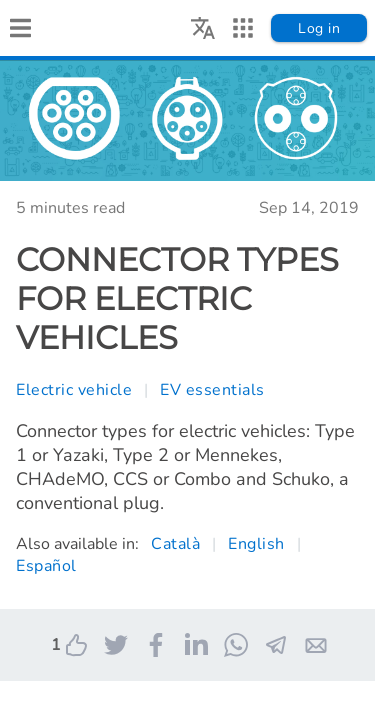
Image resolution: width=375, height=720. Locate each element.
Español (46, 566)
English (256, 544)
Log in (319, 28)
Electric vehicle (74, 390)
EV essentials (212, 390)
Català (175, 544)
